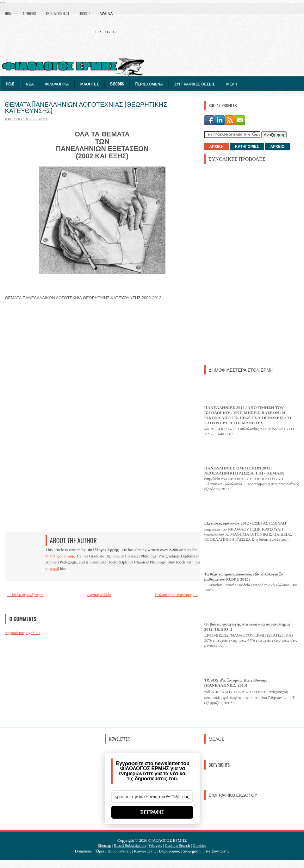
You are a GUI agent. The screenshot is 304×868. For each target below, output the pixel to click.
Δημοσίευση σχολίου (22, 633)
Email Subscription (130, 845)
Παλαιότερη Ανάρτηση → (176, 595)
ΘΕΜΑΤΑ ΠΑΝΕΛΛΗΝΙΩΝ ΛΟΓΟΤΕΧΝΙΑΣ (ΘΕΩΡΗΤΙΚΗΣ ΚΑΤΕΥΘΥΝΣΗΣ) (86, 107)
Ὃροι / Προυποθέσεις (113, 851)
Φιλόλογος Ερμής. (61, 556)
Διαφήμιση (192, 851)
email (55, 568)
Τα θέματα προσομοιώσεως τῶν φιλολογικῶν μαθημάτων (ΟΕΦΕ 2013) (244, 577)
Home (9, 13)
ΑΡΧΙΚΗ (217, 147)
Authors (29, 13)
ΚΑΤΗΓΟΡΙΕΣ (247, 147)
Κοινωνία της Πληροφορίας (157, 851)
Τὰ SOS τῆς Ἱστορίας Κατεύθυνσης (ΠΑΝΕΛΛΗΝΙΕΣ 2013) (236, 683)
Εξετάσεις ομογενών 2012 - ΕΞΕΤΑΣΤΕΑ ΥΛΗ (245, 523)
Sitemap (105, 845)
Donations (83, 851)
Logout (84, 13)
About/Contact (57, 13)
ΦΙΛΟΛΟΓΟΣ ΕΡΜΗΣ (168, 840)
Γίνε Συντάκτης (216, 851)
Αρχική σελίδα (99, 595)
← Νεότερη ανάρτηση (25, 595)
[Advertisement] (234, 264)
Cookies (200, 845)
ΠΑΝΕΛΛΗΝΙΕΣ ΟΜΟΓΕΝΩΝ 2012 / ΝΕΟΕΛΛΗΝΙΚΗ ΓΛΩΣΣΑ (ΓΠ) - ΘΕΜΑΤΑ (244, 471)
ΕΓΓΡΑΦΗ (152, 812)
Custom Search (177, 845)
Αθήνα (106, 13)
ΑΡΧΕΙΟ (277, 147)
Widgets (155, 845)
